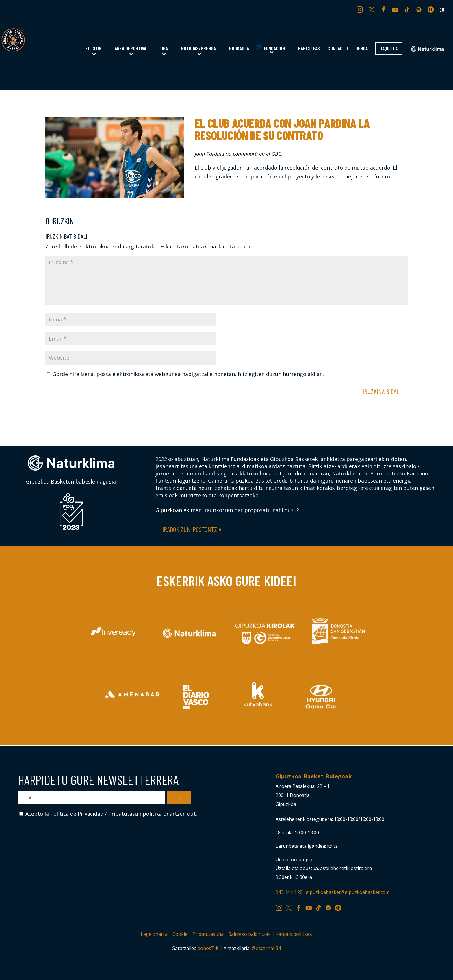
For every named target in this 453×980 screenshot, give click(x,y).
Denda (362, 49)
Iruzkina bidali (382, 391)
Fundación (271, 48)
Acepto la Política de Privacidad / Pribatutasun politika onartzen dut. (108, 814)
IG (361, 9)
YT (396, 9)
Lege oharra (154, 934)
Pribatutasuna (208, 934)
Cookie (180, 934)
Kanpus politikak (294, 934)
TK (408, 9)
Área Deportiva (130, 49)
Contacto (338, 49)
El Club (93, 49)
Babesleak (309, 49)
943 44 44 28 (289, 892)
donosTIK (208, 948)
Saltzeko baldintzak (250, 934)
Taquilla (389, 49)
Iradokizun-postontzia (192, 529)
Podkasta (239, 49)
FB (384, 9)
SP (419, 9)
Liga (164, 49)
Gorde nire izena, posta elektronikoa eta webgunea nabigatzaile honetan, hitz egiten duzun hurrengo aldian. (188, 374)
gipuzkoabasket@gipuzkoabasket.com (348, 892)
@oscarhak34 (266, 948)
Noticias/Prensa (198, 49)
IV (432, 9)
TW (372, 9)
